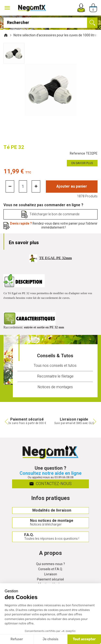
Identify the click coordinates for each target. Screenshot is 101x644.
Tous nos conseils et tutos (55, 366)
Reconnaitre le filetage (55, 376)
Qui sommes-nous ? (50, 564)
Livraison (51, 575)
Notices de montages (55, 387)
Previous (6, 421)
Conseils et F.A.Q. (50, 569)
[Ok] (92, 23)
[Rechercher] (50, 23)
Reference (84, 154)
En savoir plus (82, 163)
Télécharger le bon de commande (55, 214)
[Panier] (93, 8)
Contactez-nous (51, 484)
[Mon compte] (81, 8)
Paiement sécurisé (50, 580)
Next (95, 421)
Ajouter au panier (72, 186)
